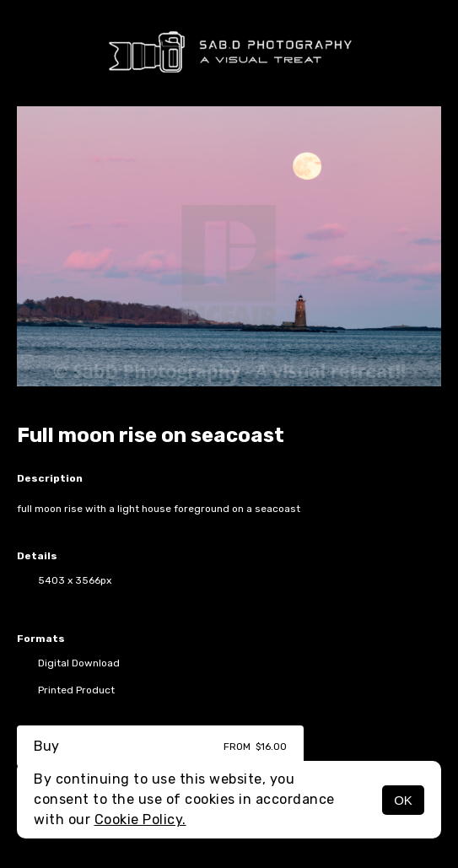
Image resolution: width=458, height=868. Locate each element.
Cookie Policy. (140, 819)
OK (403, 800)
